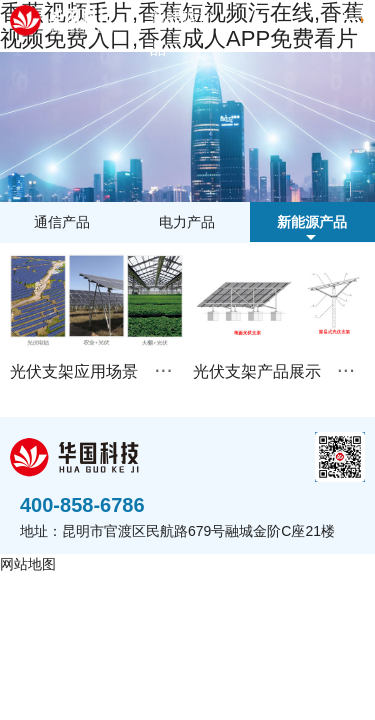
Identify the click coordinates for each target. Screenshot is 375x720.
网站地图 (28, 564)
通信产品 (62, 222)
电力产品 (187, 222)
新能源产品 (182, 33)
